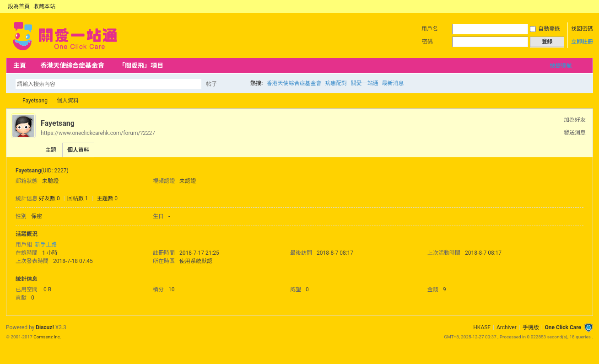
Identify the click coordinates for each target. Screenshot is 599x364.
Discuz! (45, 327)
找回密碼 (582, 29)
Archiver (507, 327)
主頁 (20, 65)
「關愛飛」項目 (141, 65)
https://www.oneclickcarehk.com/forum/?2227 (98, 133)
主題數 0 (107, 198)
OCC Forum (10, 101)
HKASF (482, 327)
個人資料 (78, 150)
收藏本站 (44, 6)
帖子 (211, 84)
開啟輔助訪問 (580, 6)
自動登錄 (545, 29)
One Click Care (563, 327)
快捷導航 (561, 66)
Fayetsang (35, 101)
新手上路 (46, 245)
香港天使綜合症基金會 (72, 65)
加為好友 (575, 120)
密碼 (427, 42)
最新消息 (393, 83)
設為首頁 (19, 6)
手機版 (531, 327)
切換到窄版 (588, 6)
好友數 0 (49, 198)
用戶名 (430, 29)
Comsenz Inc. (47, 337)
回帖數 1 (78, 198)
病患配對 (336, 83)
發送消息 (575, 133)
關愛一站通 (365, 83)
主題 (51, 150)
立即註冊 (582, 42)
